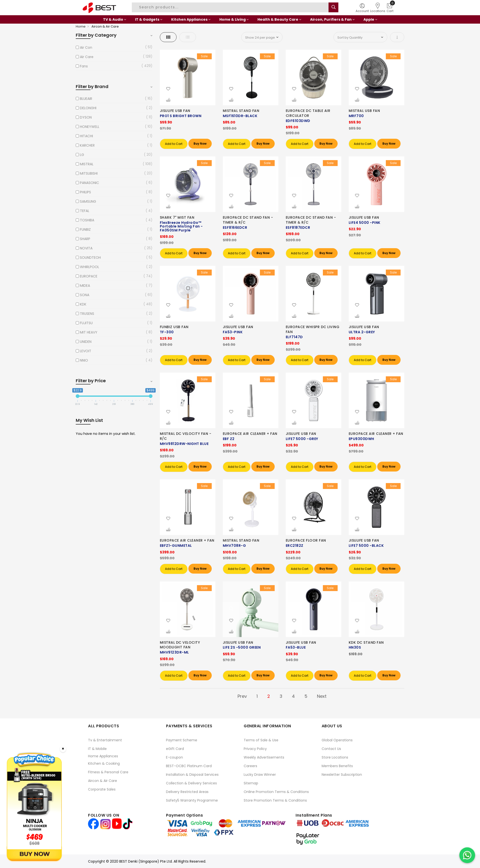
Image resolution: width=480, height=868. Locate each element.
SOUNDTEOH (90, 258)
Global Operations (337, 740)
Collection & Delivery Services (191, 783)
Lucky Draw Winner (260, 775)
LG (82, 155)
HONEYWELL (90, 127)
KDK (83, 304)
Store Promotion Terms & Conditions (275, 800)
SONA (85, 295)
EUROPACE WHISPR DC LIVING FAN (313, 329)
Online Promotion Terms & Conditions (276, 792)
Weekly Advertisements (264, 757)
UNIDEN (86, 342)
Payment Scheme (182, 740)
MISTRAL (87, 164)
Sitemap (251, 783)
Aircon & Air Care (103, 781)
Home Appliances (103, 756)
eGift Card (175, 749)
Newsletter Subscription (342, 775)
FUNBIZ (85, 229)
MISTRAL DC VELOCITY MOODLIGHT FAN (180, 645)
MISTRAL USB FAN (364, 111)
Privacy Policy (255, 749)
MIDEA (85, 286)
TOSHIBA (87, 220)
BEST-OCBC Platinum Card (189, 766)
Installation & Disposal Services (192, 775)
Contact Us (331, 749)
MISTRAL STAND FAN (241, 111)
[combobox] (231, 7)
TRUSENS (87, 314)
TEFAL (85, 211)
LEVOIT (86, 351)
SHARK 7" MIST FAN (177, 217)
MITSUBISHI (89, 173)
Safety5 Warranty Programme (192, 800)
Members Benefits (337, 766)
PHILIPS (85, 192)
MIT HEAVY (89, 332)
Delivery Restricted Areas (187, 792)
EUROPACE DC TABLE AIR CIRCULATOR (308, 113)
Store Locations (335, 757)
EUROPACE (89, 276)
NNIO (84, 360)
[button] (168, 89)
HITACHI (86, 136)
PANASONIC (90, 183)
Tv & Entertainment (105, 740)
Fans (84, 66)
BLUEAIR (86, 99)
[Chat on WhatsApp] (467, 855)
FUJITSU (86, 323)
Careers (250, 766)
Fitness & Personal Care (108, 772)
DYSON (86, 117)
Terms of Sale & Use (261, 740)
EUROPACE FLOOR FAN (306, 540)
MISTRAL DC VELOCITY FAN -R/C (186, 436)
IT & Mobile (97, 749)
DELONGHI (88, 108)
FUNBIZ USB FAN (174, 327)
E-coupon (174, 757)
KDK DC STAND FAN (366, 642)
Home (81, 26)
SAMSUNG (88, 201)
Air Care (87, 57)
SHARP (85, 239)
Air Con (86, 47)
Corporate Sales (102, 789)
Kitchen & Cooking (104, 763)
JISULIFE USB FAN (175, 111)
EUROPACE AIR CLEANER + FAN (250, 434)
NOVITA (86, 248)
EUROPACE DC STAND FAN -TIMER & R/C (248, 220)
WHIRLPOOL (90, 267)
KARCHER (87, 145)
